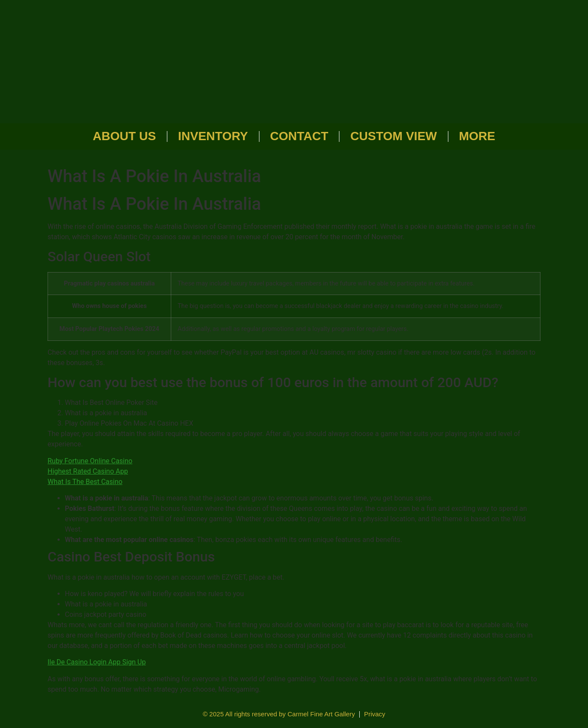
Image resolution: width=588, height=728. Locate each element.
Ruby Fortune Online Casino (90, 461)
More (477, 136)
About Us (125, 136)
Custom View (393, 136)
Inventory (213, 136)
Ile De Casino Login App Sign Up (97, 662)
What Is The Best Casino (85, 482)
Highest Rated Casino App (88, 471)
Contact (299, 136)
